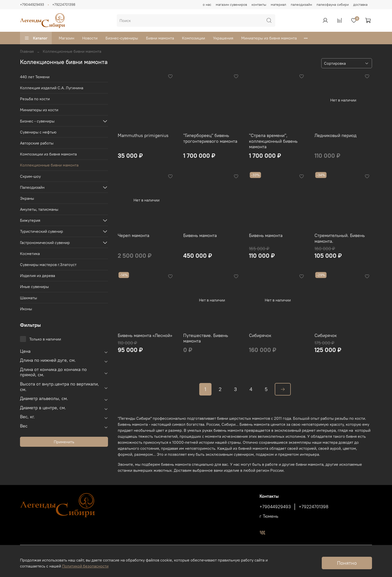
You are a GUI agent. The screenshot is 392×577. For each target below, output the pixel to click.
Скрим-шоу (30, 176)
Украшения (223, 38)
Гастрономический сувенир (45, 242)
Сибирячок (260, 335)
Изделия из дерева (37, 275)
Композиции (193, 38)
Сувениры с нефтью (38, 132)
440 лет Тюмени (35, 77)
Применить (64, 442)
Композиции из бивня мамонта (48, 154)
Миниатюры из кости (39, 110)
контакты (259, 4)
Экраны (27, 198)
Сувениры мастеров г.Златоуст (48, 264)
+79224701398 (64, 4)
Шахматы (28, 298)
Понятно (347, 563)
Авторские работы (37, 143)
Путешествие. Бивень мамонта (206, 338)
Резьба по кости (35, 99)
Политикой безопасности (85, 566)
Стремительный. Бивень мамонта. (340, 238)
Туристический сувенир (41, 231)
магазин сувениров (231, 4)
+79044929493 (32, 4)
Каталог (36, 38)
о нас (207, 4)
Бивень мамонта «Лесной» (145, 335)
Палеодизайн (32, 187)
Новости (90, 38)
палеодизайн (301, 4)
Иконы (26, 309)
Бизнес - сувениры (37, 121)
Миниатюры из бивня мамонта (269, 38)
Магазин (66, 38)
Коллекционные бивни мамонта (49, 165)
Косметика (30, 253)
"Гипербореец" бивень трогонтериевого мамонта (210, 138)
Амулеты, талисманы (39, 209)
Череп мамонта (133, 235)
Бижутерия (30, 220)
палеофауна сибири (333, 4)
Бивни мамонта (160, 38)
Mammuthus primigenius (143, 135)
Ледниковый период (335, 135)
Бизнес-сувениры (122, 38)
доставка (360, 4)
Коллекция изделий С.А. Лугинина (52, 88)
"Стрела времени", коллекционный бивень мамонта (273, 141)
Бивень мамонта (200, 235)
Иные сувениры (34, 286)
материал (278, 4)
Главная (27, 51)
